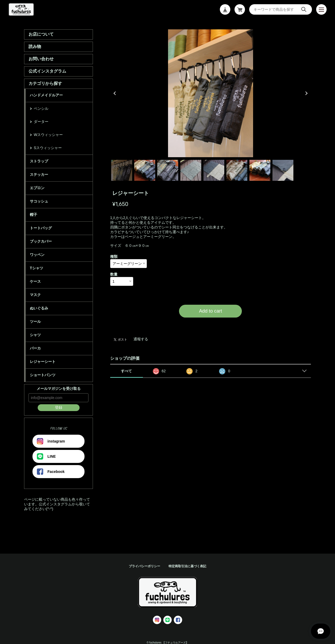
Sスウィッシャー (48, 148)
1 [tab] (122, 170)
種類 (114, 256)
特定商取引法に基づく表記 (187, 566)
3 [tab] (168, 170)
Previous (115, 93)
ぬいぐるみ (39, 308)
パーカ (35, 348)
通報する (141, 339)
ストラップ (39, 161)
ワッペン (37, 255)
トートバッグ (41, 228)
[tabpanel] (211, 93)
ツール (35, 321)
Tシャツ (37, 268)
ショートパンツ (43, 375)
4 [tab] (191, 170)
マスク (35, 295)
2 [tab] (145, 170)
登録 (59, 407)
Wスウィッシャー (48, 135)
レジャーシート (43, 362)
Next (306, 93)
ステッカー (39, 174)
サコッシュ (39, 201)
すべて (126, 371)
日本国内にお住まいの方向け (210, 324)
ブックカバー (41, 241)
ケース (35, 281)
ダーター (41, 122)
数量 (114, 274)
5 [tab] (214, 170)
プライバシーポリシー (144, 566)
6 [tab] (237, 170)
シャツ (35, 335)
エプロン (37, 188)
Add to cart (210, 311)
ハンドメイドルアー (46, 95)
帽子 (33, 215)
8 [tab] (283, 170)
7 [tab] (260, 170)
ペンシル (41, 108)
